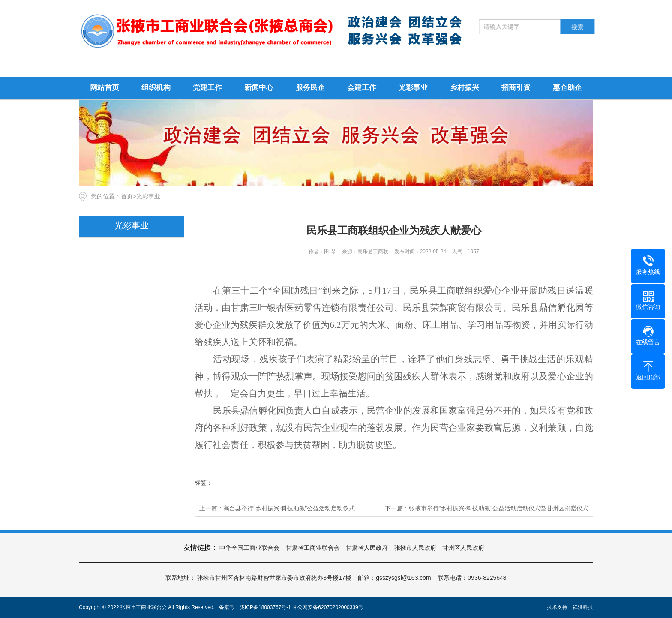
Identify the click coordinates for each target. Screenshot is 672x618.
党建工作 (207, 88)
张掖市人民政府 (415, 548)
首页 (127, 196)
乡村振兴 (465, 88)
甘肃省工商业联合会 (313, 548)
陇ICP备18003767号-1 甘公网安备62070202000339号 (301, 607)
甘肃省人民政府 (367, 548)
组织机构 (156, 88)
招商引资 (516, 88)
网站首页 (105, 88)
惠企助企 (567, 88)
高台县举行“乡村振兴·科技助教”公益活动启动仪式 (289, 508)
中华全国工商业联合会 (249, 548)
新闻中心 (259, 88)
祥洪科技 (583, 607)
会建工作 (362, 88)
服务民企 (310, 88)
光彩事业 (413, 88)
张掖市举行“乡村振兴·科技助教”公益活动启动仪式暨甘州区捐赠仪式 (499, 508)
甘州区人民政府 (463, 548)
